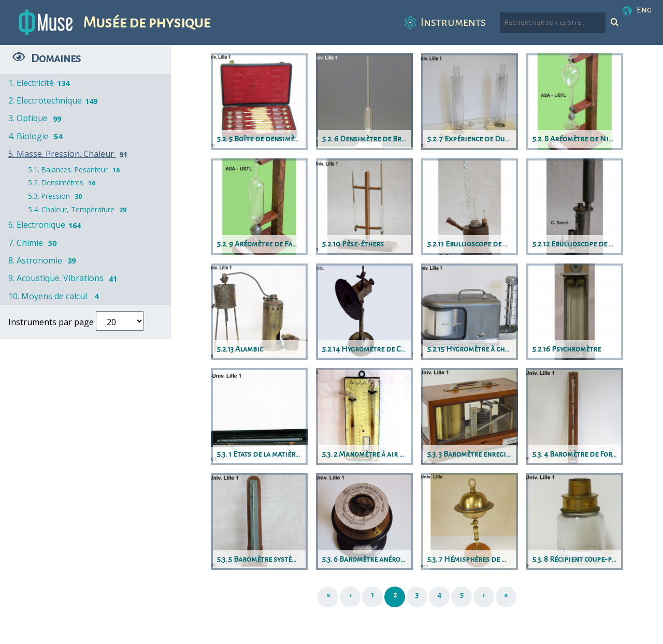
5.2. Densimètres (63, 182)
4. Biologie (37, 136)
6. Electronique (45, 225)
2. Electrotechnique (54, 100)
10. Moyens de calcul (56, 296)
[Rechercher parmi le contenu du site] (553, 23)
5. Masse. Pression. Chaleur (70, 154)
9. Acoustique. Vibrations (64, 278)
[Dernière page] (506, 597)
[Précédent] (350, 597)
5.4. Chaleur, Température (78, 209)
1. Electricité (40, 83)
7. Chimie (34, 243)
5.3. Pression (56, 196)
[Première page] (328, 597)
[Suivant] (484, 597)
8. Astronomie (44, 260)
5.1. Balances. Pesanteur (75, 170)
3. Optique (37, 118)
